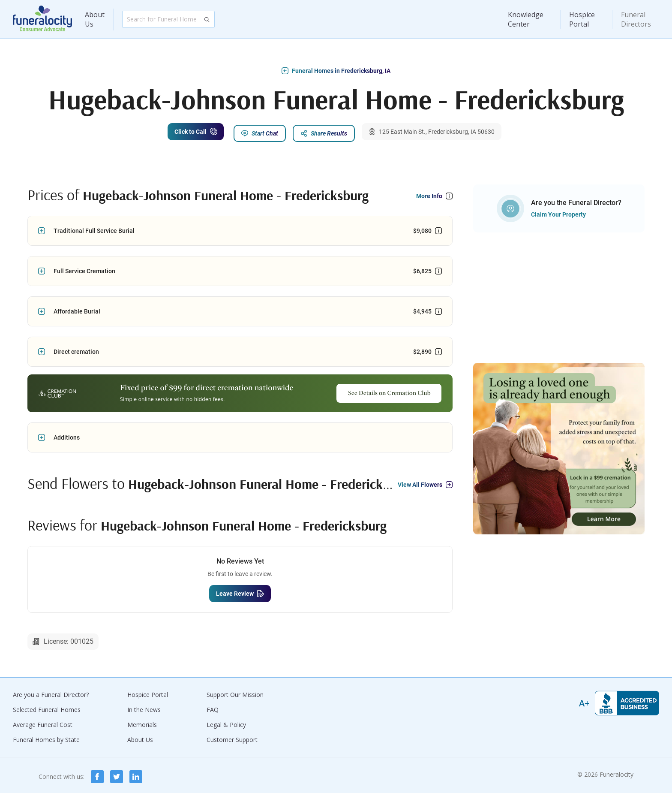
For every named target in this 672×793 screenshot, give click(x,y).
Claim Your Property (558, 211)
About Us (95, 19)
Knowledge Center (526, 19)
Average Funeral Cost (43, 722)
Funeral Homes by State (46, 737)
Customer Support (232, 737)
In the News (144, 707)
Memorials (142, 722)
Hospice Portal (582, 19)
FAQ (213, 707)
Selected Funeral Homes (47, 707)
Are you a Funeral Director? (51, 692)
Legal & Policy (226, 722)
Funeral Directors (636, 19)
